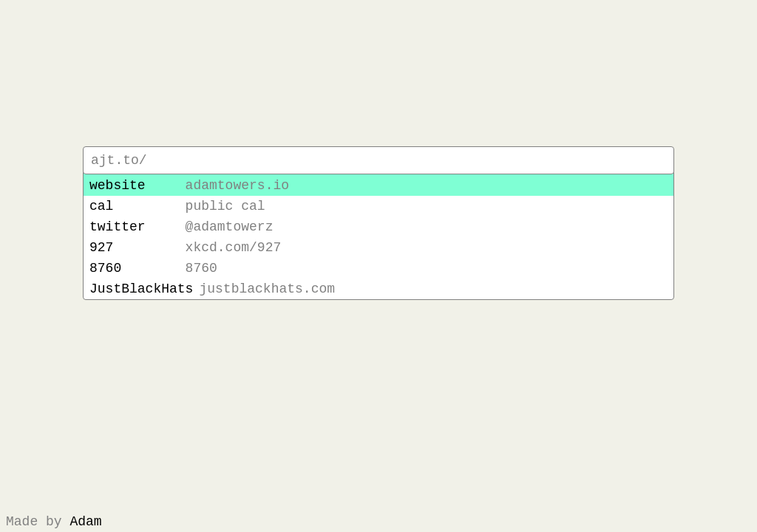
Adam (85, 520)
